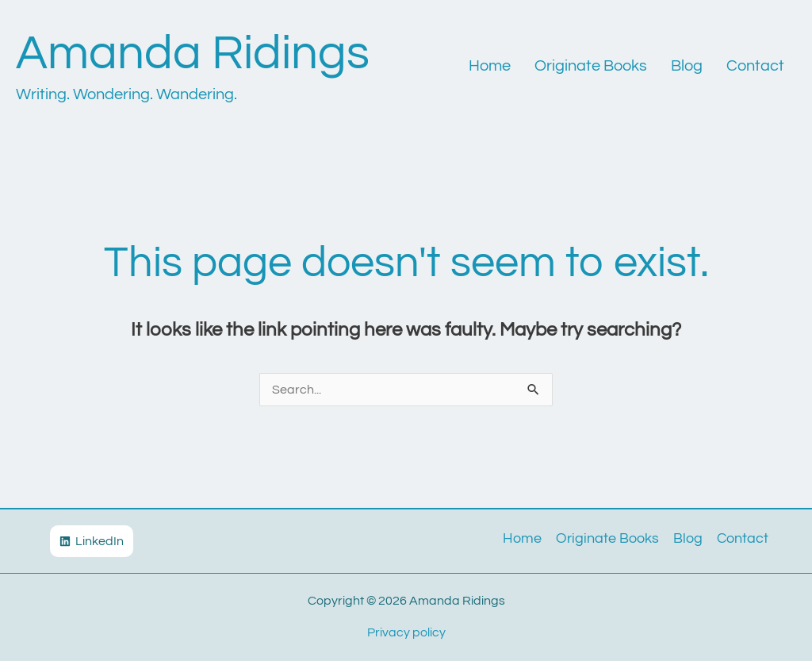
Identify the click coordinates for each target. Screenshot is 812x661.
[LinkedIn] (92, 541)
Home (490, 66)
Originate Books (591, 66)
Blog (687, 66)
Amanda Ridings (193, 54)
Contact (755, 66)
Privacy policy (406, 632)
